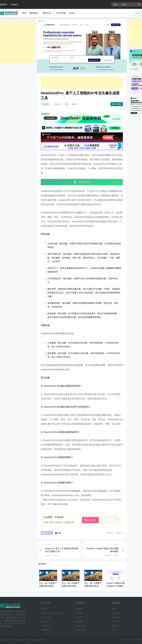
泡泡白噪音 (81, 626)
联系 (113, 630)
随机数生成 (116, 617)
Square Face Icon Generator (52, 613)
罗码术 (114, 609)
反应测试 (80, 621)
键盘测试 (45, 621)
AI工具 (45, 104)
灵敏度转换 (116, 613)
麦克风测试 (46, 630)
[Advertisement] (17, 42)
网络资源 (35, 13)
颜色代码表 (81, 630)
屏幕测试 (115, 626)
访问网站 (117, 104)
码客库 (44, 609)
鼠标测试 (45, 626)
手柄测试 (80, 613)
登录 (138, 13)
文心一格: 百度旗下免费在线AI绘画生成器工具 (48, 586)
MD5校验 (115, 621)
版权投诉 (4, 5)
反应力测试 (46, 617)
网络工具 (48, 13)
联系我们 (14, 5)
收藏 (58, 533)
